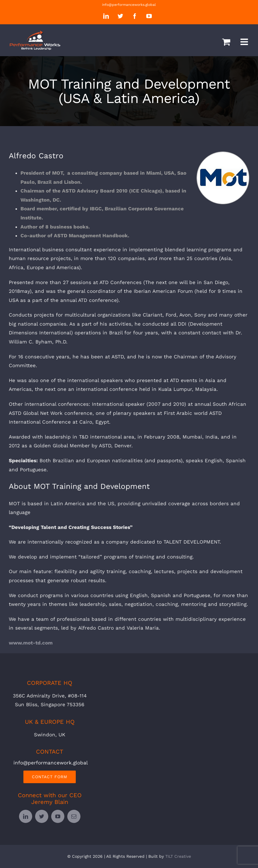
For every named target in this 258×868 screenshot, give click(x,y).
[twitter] (42, 816)
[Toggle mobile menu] (245, 42)
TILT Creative (178, 856)
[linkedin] (26, 816)
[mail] (74, 816)
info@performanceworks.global (129, 5)
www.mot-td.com (31, 643)
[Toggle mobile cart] (226, 42)
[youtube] (58, 816)
